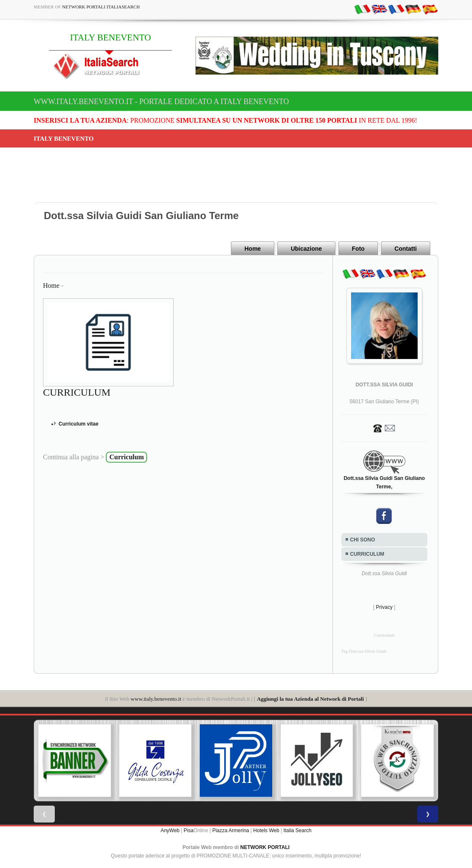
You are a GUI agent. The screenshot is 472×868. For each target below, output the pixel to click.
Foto (358, 249)
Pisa (189, 830)
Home (253, 249)
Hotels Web (266, 830)
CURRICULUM (367, 554)
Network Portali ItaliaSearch (101, 7)
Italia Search (297, 830)
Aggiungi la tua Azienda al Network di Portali (311, 699)
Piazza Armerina (231, 830)
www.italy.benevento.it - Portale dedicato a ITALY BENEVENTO (161, 102)
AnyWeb (170, 830)
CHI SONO (363, 540)
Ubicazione (306, 249)
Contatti (406, 249)
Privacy (384, 607)
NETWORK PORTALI (265, 847)
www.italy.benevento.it (156, 699)
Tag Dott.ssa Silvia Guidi (364, 651)
